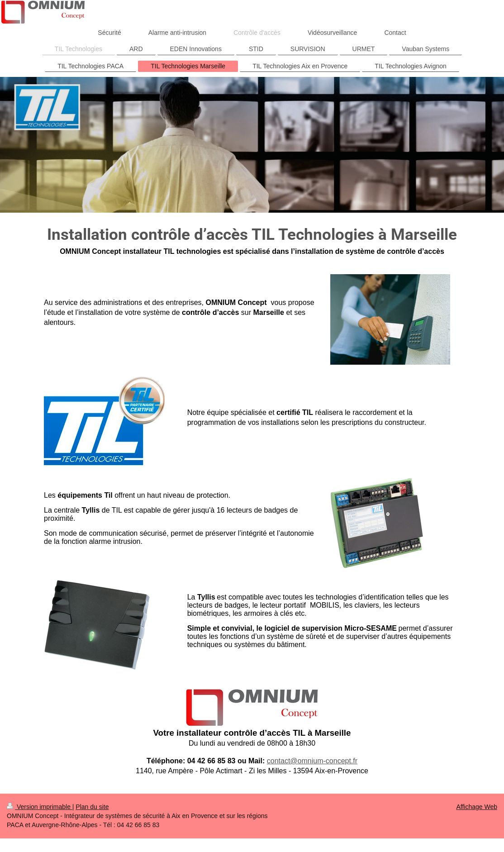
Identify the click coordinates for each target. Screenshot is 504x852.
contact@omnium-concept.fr (312, 761)
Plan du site (92, 807)
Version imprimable (40, 807)
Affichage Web (477, 807)
